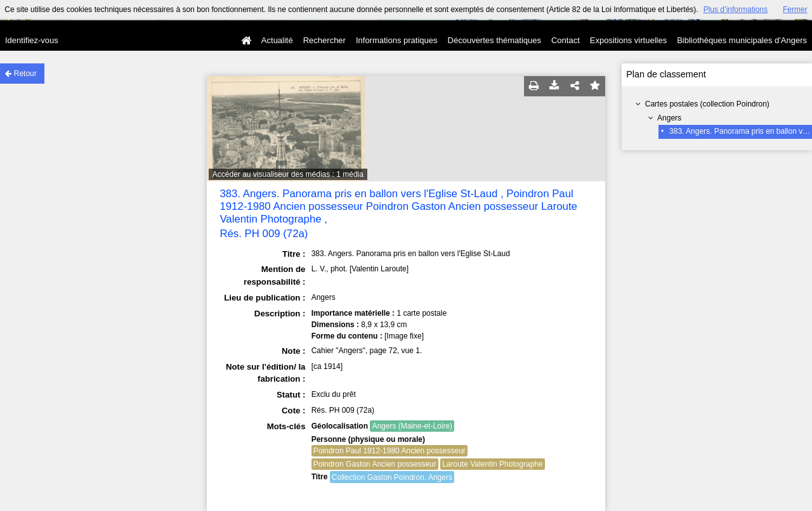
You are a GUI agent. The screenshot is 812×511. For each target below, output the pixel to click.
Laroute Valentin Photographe (493, 464)
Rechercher (324, 40)
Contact (566, 40)
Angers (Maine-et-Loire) (412, 426)
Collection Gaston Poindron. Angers (392, 477)
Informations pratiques (397, 40)
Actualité (277, 40)
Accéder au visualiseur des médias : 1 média (288, 174)
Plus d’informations (736, 10)
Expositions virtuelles (628, 40)
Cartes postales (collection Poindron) (707, 104)
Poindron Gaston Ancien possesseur (375, 464)
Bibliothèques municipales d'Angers (742, 40)
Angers (669, 118)
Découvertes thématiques (494, 40)
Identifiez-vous (32, 40)
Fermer (795, 10)
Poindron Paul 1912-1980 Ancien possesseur (390, 451)
